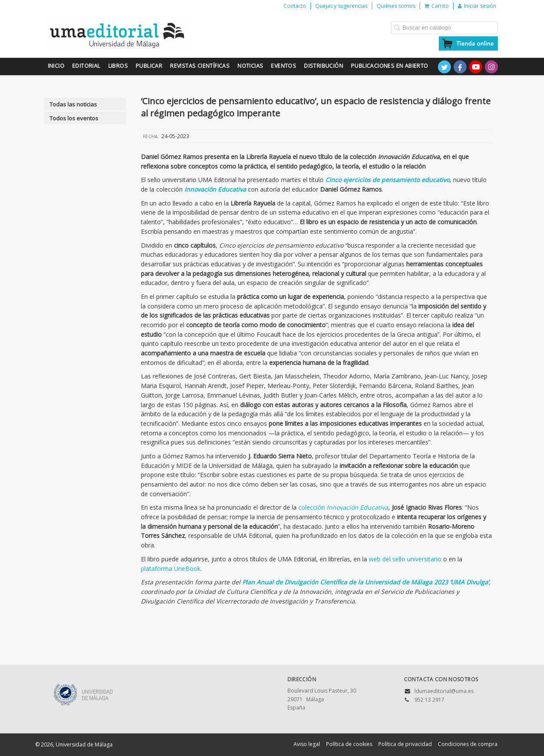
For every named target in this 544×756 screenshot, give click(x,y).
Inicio (56, 66)
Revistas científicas (200, 66)
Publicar (149, 66)
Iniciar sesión (477, 6)
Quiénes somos (396, 6)
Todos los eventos (74, 118)
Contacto (295, 6)
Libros (118, 66)
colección (343, 507)
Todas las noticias (73, 104)
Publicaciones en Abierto (390, 66)
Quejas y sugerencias (341, 6)
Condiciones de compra (468, 744)
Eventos (284, 66)
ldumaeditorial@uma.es (444, 691)
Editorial (86, 66)
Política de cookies (349, 744)
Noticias (250, 66)
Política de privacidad (405, 744)
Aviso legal (307, 744)
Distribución (324, 66)
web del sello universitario (405, 559)
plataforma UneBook (171, 569)
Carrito (437, 6)
